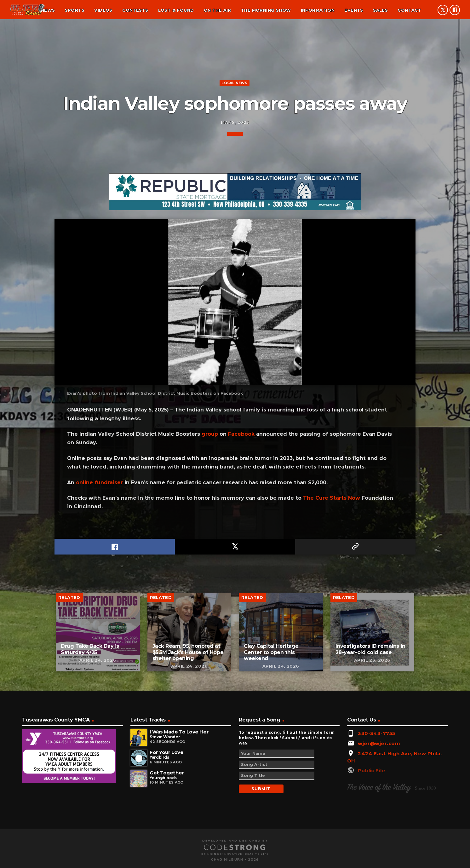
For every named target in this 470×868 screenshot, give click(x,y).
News (48, 10)
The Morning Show (266, 10)
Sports (75, 10)
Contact (409, 10)
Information (318, 10)
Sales (380, 10)
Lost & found (176, 10)
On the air (218, 10)
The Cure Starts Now (332, 742)
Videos (103, 10)
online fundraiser (99, 726)
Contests (135, 10)
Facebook (241, 677)
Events (354, 10)
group (210, 677)
